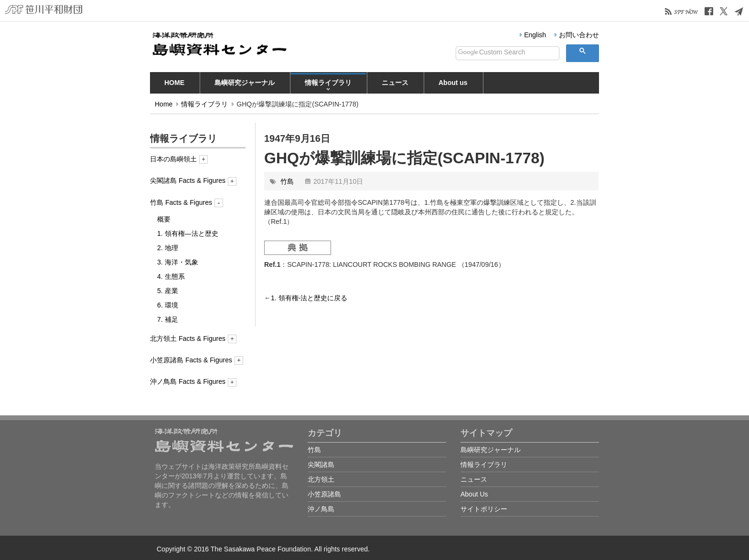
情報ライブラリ (328, 85)
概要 (164, 219)
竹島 (287, 181)
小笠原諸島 (324, 494)
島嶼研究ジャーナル (245, 85)
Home (164, 104)
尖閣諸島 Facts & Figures (193, 180)
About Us (474, 494)
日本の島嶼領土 (179, 159)
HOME (174, 85)
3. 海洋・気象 (178, 262)
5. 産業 (168, 291)
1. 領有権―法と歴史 (188, 233)
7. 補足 (168, 319)
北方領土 (321, 479)
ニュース (395, 85)
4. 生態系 (171, 276)
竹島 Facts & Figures (187, 202)
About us (453, 85)
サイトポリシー (484, 509)
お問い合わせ (579, 35)
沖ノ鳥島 (321, 509)
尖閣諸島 (321, 465)
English (535, 35)
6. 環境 (168, 305)
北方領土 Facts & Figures (193, 338)
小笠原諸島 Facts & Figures (197, 360)
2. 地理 (168, 248)
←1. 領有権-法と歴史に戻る (306, 298)
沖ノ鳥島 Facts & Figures (193, 381)
